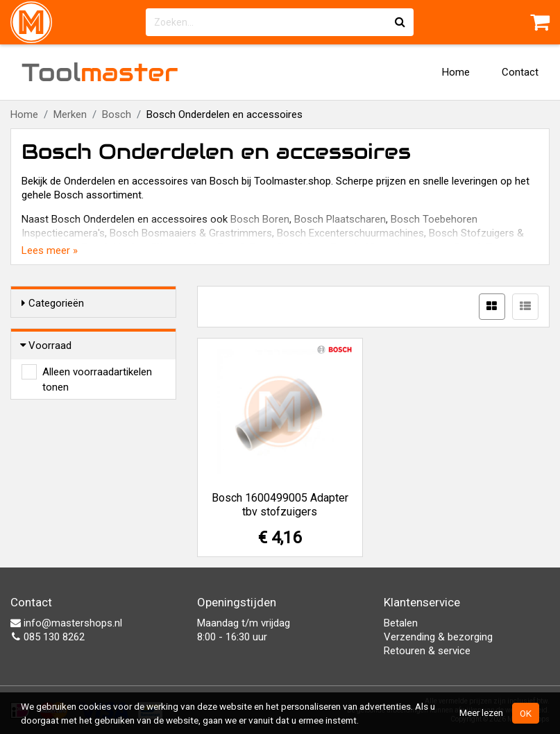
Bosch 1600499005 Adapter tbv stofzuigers (280, 505)
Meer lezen (481, 712)
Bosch (117, 114)
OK (526, 713)
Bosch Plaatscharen (340, 219)
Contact (520, 72)
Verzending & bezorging (438, 637)
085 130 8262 (48, 637)
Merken (70, 114)
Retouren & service (427, 651)
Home (456, 72)
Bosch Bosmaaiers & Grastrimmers (191, 233)
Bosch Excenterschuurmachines (350, 233)
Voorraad (46, 345)
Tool (100, 72)
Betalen (401, 623)
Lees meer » (50, 250)
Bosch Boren (260, 219)
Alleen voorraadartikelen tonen (97, 373)
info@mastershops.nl (66, 623)
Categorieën (53, 303)
